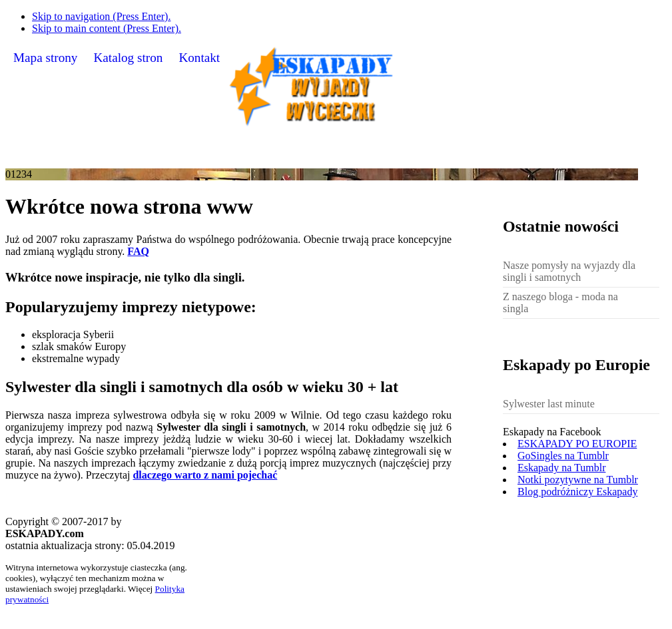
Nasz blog (320, 157)
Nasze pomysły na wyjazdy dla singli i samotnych (569, 271)
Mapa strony (45, 58)
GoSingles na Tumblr (563, 456)
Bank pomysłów (420, 157)
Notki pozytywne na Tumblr (578, 480)
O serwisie (134, 158)
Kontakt (199, 58)
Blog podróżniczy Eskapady (577, 492)
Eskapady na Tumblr (561, 468)
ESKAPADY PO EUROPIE (577, 444)
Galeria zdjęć (229, 157)
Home (65, 157)
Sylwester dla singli (546, 158)
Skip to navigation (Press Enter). (101, 16)
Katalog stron (128, 58)
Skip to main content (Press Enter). (107, 28)
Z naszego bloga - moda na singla (560, 303)
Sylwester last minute (549, 404)
